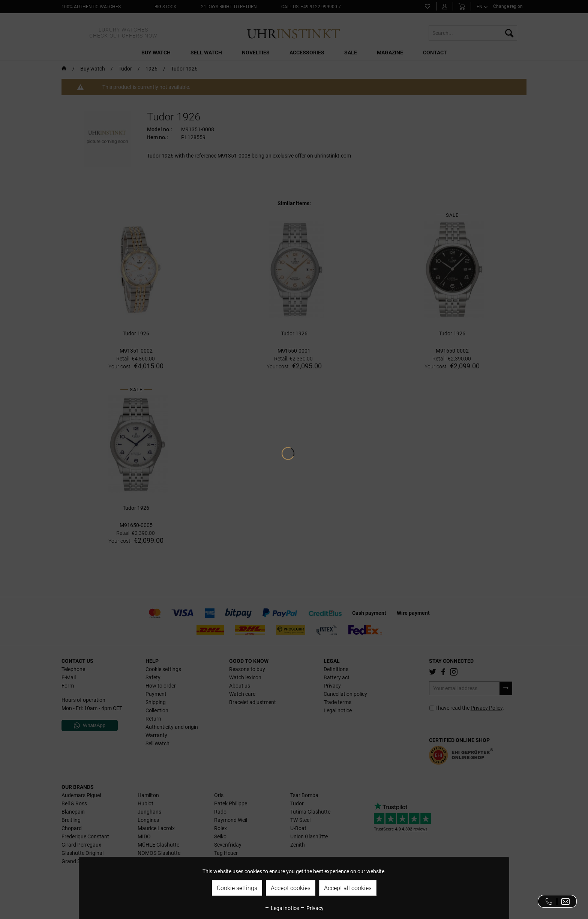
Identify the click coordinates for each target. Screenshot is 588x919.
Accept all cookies (348, 888)
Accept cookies (291, 888)
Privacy (312, 908)
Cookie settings (237, 888)
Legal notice (282, 908)
